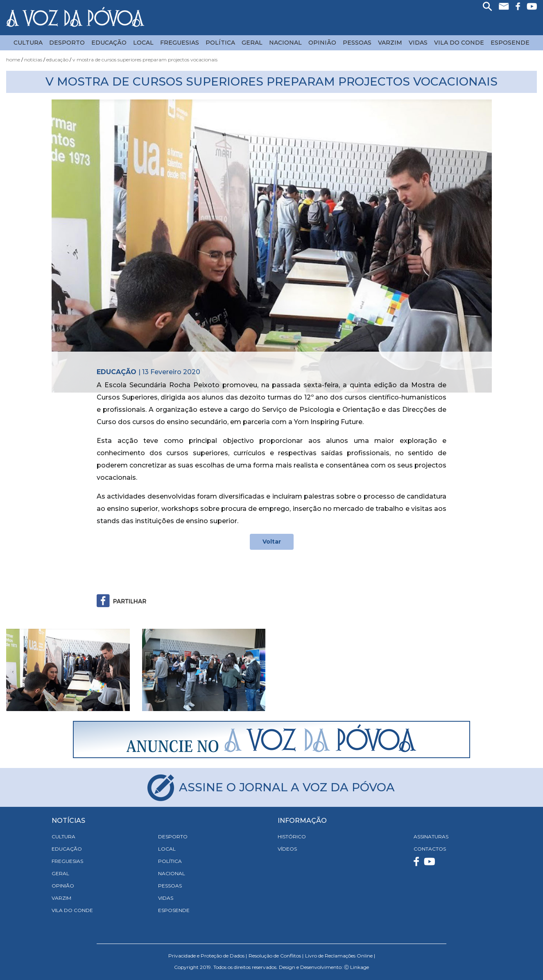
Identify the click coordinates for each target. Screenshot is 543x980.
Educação (109, 43)
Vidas (418, 43)
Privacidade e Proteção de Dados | (208, 956)
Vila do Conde (459, 43)
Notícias (33, 60)
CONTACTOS (430, 849)
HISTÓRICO (292, 837)
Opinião (322, 43)
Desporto (67, 43)
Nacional (285, 43)
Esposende (510, 43)
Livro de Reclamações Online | (340, 956)
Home (13, 60)
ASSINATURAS (431, 837)
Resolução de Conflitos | (276, 956)
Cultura (28, 43)
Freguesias (180, 43)
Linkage (360, 967)
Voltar (272, 542)
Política (220, 43)
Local (143, 43)
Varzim (390, 43)
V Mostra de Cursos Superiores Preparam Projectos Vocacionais (145, 60)
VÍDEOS (287, 849)
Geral (252, 43)
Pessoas (357, 43)
